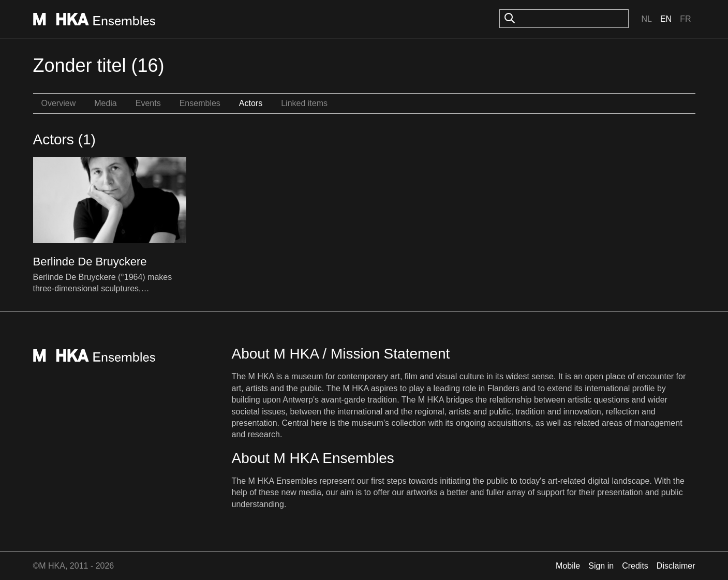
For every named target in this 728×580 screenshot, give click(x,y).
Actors (251, 103)
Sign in (601, 566)
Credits (635, 566)
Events (148, 103)
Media (106, 103)
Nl (646, 19)
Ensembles (200, 103)
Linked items (304, 103)
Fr (685, 19)
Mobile (568, 566)
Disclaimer (676, 566)
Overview (59, 103)
